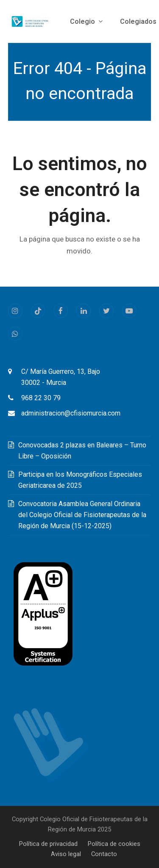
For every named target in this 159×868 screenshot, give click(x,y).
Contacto (104, 854)
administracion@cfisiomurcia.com (71, 413)
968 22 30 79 (41, 398)
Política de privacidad (48, 844)
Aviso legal (66, 854)
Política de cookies (114, 844)
